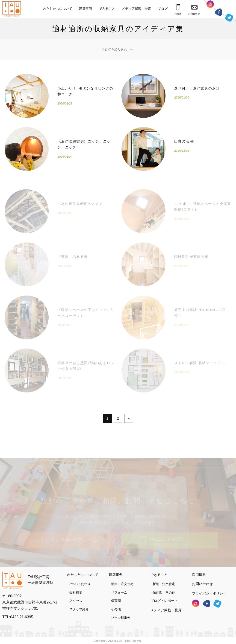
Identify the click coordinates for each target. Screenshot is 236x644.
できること (107, 9)
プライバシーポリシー (209, 591)
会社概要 (76, 590)
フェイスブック (218, 12)
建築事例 (86, 9)
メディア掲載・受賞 (136, 9)
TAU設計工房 (13, 9)
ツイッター (229, 17)
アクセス (76, 599)
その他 (116, 607)
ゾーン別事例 (121, 615)
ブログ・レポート (164, 599)
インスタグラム (210, 6)
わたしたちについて (58, 9)
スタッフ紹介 (79, 607)
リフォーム (119, 590)
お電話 (178, 10)
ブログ (163, 9)
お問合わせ (194, 10)
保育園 (116, 599)
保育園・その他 (164, 590)
